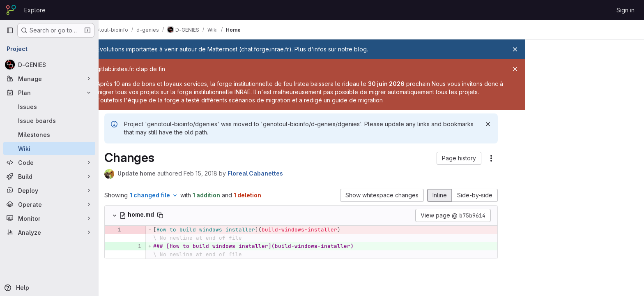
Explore (35, 10)
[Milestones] (49, 134)
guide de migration (424, 100)
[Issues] (49, 106)
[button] (470, 158)
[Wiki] (49, 148)
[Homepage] (11, 10)
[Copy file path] (171, 215)
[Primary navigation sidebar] (10, 30)
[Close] (515, 49)
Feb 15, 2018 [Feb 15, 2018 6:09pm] (211, 173)
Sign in (626, 10)
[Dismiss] (499, 124)
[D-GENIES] (49, 65)
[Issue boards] (49, 120)
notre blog (374, 49)
